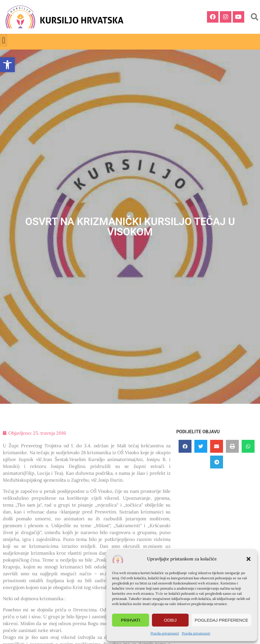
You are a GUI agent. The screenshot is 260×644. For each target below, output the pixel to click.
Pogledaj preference (221, 620)
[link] (7, 65)
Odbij (170, 620)
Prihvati (131, 620)
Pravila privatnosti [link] (165, 633)
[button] (249, 559)
